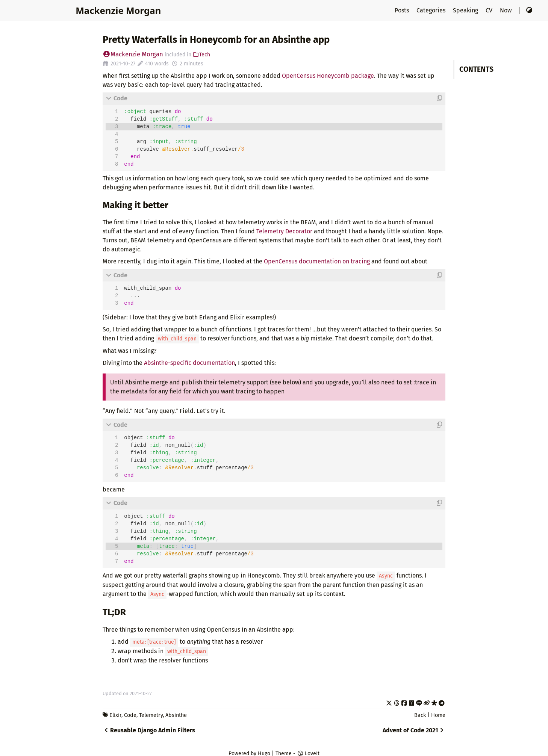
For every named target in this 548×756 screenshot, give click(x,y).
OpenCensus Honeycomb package (328, 76)
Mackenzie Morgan (118, 10)
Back (420, 715)
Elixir (115, 715)
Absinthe (176, 715)
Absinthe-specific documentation (189, 363)
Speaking (466, 10)
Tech (202, 55)
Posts (403, 10)
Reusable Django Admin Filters (149, 730)
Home (438, 715)
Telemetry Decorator (284, 231)
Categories (432, 10)
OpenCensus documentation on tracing (317, 261)
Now (506, 10)
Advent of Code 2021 (414, 730)
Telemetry (151, 715)
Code (130, 715)
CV (490, 10)
